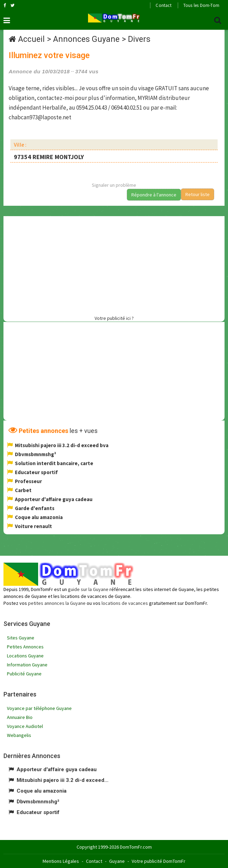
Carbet (23, 490)
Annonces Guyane (86, 39)
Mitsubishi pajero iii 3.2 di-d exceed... (63, 780)
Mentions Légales (61, 861)
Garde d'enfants (35, 508)
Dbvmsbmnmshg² (36, 454)
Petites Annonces (25, 647)
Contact (163, 5)
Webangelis (19, 735)
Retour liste (198, 194)
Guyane (117, 861)
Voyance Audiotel (25, 726)
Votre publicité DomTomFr (159, 861)
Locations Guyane (25, 656)
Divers (139, 39)
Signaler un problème (114, 185)
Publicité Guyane (24, 674)
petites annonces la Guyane (57, 603)
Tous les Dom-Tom (201, 5)
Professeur (28, 481)
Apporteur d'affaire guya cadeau (54, 499)
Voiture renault (33, 526)
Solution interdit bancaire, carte (54, 463)
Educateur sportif (36, 472)
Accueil (31, 39)
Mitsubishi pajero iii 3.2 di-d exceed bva (62, 445)
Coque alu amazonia (39, 517)
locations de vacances (125, 603)
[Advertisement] (116, 265)
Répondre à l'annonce (154, 195)
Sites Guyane (21, 638)
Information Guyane (27, 665)
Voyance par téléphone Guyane (39, 708)
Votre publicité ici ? (114, 318)
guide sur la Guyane (88, 589)
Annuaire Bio (20, 717)
